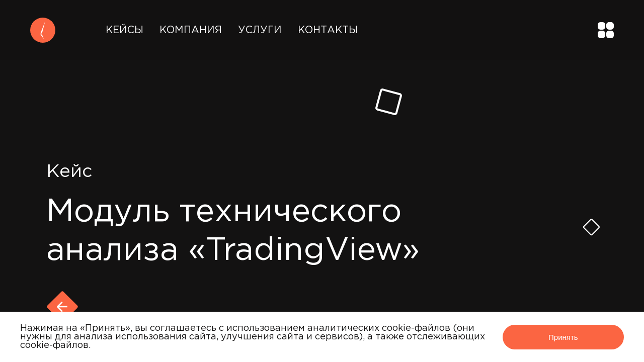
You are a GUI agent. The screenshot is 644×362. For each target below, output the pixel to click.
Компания (191, 30)
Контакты (328, 30)
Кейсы (125, 30)
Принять (563, 337)
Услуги (260, 30)
